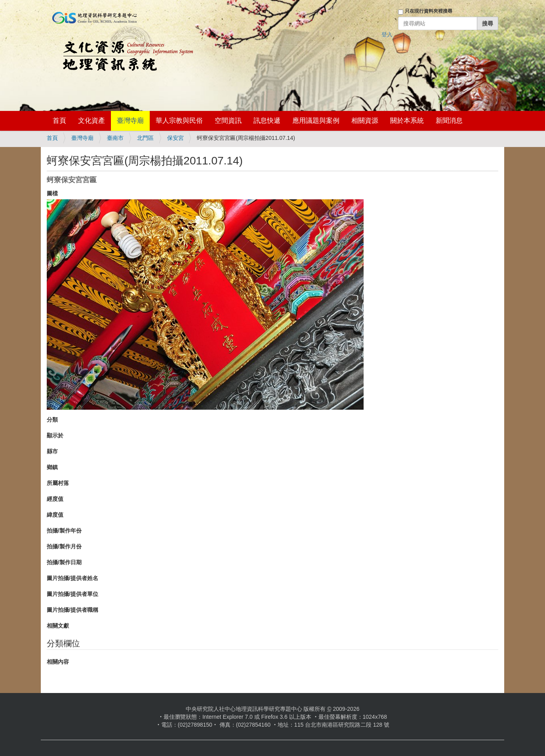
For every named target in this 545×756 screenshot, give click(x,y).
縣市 (52, 451)
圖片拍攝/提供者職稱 (72, 610)
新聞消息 (449, 121)
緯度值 (55, 515)
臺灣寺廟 (130, 121)
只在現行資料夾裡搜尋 (429, 11)
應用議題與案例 (316, 121)
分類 (52, 420)
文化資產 (91, 121)
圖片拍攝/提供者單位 (72, 594)
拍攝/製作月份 (64, 546)
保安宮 (175, 138)
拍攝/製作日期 (64, 562)
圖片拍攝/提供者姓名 (72, 578)
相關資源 (365, 121)
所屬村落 (58, 483)
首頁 (59, 121)
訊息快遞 (267, 121)
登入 (387, 34)
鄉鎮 (52, 467)
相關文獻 (58, 626)
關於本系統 (407, 121)
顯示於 (55, 435)
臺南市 (115, 138)
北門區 (145, 138)
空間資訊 (228, 121)
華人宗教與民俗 (179, 121)
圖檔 (52, 193)
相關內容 (58, 662)
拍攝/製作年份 (64, 531)
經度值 (55, 499)
